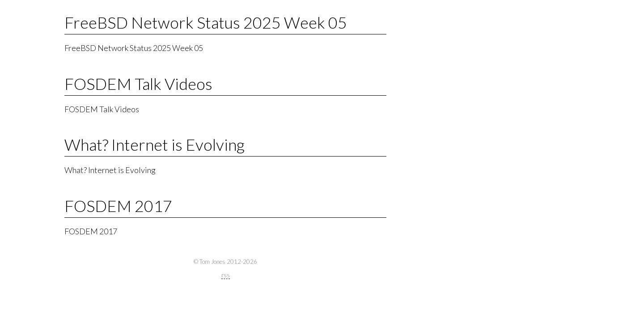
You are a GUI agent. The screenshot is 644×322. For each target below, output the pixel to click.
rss (226, 275)
